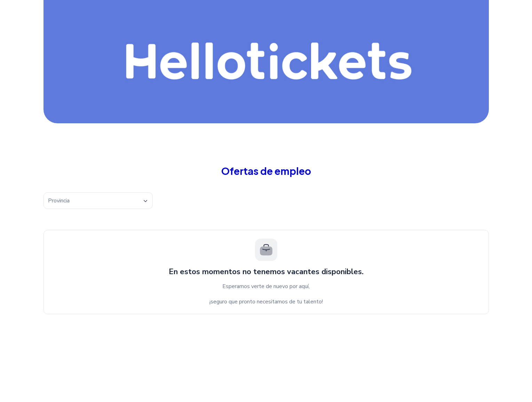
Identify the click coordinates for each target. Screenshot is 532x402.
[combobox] (98, 201)
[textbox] (98, 201)
